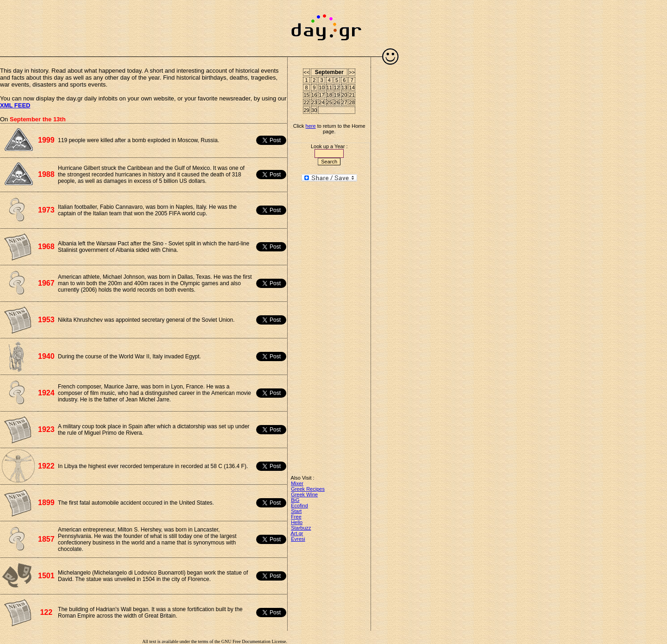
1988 (46, 174)
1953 (46, 320)
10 (321, 88)
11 (329, 88)
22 (307, 102)
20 (344, 95)
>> (352, 72)
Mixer (297, 483)
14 (352, 88)
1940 (46, 356)
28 (352, 102)
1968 (46, 247)
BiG (295, 500)
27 (344, 102)
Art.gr (297, 533)
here (311, 126)
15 (307, 95)
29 (307, 110)
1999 (46, 140)
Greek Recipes (308, 489)
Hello (297, 522)
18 (329, 95)
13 (344, 88)
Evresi (298, 539)
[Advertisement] (144, 23)
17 (321, 95)
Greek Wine (304, 494)
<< (306, 72)
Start (296, 511)
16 (314, 95)
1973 (46, 210)
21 (352, 95)
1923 (46, 429)
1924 (46, 393)
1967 (46, 283)
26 (337, 102)
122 (46, 612)
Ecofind (299, 506)
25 (329, 102)
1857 (46, 539)
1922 (46, 466)
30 (314, 110)
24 (321, 102)
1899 (46, 503)
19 (337, 95)
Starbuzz (301, 528)
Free (296, 517)
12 (337, 88)
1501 (46, 576)
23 (314, 102)
